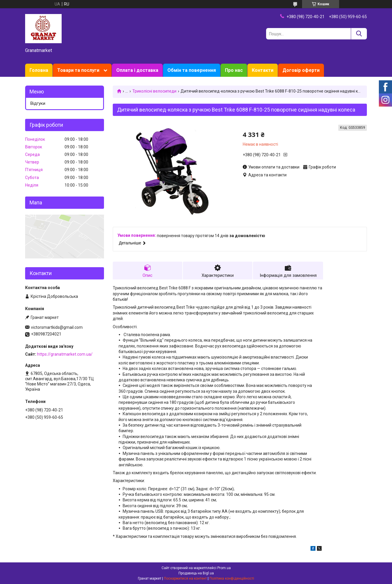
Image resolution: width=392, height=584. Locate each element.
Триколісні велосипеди (154, 91)
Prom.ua (224, 568)
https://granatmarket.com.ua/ (65, 354)
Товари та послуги (78, 70)
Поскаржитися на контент (185, 578)
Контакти (263, 70)
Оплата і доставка (137, 70)
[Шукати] (359, 34)
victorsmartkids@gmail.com (57, 327)
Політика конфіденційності (232, 578)
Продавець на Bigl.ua (196, 573)
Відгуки (38, 103)
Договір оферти (301, 70)
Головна (39, 70)
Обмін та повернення (192, 70)
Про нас (234, 70)
